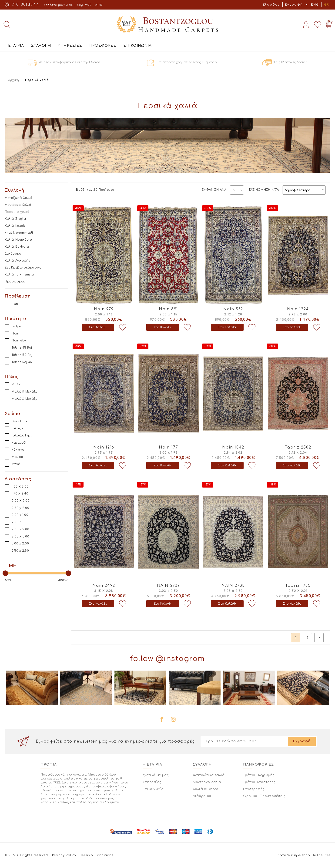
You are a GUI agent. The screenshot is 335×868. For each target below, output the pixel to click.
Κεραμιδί (19, 443)
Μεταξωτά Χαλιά (19, 198)
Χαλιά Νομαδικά (18, 240)
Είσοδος (271, 5)
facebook (162, 719)
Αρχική (14, 80)
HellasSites (321, 855)
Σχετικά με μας (156, 775)
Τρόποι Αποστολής (259, 782)
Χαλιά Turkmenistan (20, 275)
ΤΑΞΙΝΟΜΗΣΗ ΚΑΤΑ (264, 190)
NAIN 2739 (169, 586)
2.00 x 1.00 (20, 515)
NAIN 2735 (233, 586)
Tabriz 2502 (298, 447)
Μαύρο (17, 457)
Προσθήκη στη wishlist (123, 327)
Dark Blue (19, 421)
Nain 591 (169, 309)
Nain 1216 (104, 447)
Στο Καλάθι (98, 327)
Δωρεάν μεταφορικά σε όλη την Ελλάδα (70, 62)
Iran (15, 304)
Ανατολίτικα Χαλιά (209, 775)
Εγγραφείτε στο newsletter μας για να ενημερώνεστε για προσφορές (115, 741)
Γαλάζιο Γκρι (22, 436)
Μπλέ (16, 464)
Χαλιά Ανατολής (18, 261)
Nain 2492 (104, 586)
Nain (15, 334)
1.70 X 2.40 (20, 494)
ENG (315, 5)
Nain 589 (233, 309)
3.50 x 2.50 (20, 551)
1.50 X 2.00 (20, 487)
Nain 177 (168, 447)
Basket (328, 24)
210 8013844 (25, 5)
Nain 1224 (298, 309)
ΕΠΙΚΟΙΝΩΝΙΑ (138, 46)
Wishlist (318, 25)
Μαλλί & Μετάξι (24, 392)
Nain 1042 (233, 447)
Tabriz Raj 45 (22, 362)
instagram (173, 719)
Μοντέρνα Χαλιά (18, 205)
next (319, 638)
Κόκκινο (18, 450)
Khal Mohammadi (19, 233)
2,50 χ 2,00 (20, 508)
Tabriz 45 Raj (22, 348)
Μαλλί (16, 384)
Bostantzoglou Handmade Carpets (167, 25)
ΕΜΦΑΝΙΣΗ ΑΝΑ (214, 190)
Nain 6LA (19, 341)
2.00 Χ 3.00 (20, 537)
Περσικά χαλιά (17, 212)
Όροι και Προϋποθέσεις (264, 796)
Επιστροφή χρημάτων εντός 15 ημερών (187, 62)
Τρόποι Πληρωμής (259, 775)
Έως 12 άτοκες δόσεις (291, 62)
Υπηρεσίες (152, 782)
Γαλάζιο (18, 428)
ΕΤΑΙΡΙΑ (16, 46)
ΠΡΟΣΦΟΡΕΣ (103, 46)
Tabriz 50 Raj (22, 355)
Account (306, 25)
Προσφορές (15, 282)
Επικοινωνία (153, 789)
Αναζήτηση (7, 25)
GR (327, 5)
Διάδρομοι (14, 254)
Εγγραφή (294, 5)
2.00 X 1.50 (20, 522)
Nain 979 (104, 309)
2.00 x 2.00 (20, 529)
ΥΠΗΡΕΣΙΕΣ (70, 46)
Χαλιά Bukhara (17, 247)
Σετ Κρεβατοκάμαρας (23, 268)
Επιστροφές (254, 789)
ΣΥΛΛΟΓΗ (41, 46)
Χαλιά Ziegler (16, 219)
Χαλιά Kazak (15, 226)
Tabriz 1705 (298, 586)
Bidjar (17, 326)
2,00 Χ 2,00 (21, 501)
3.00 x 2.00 (20, 544)
